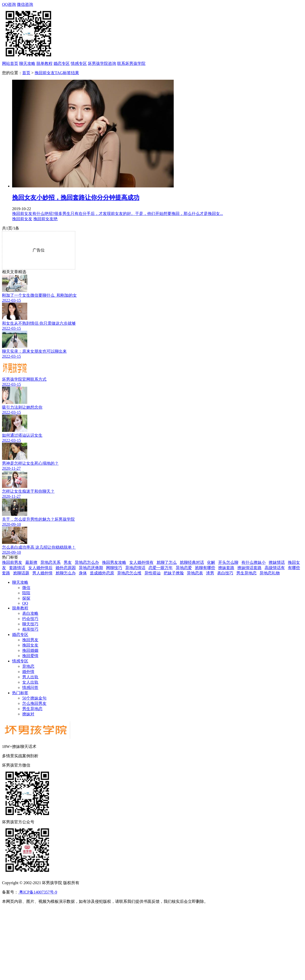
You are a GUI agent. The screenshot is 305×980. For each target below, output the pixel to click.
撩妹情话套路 (249, 568)
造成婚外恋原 (102, 573)
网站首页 (10, 63)
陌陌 (26, 593)
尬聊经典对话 (192, 562)
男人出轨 (30, 677)
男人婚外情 (42, 573)
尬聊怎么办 (66, 573)
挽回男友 (30, 640)
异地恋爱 (184, 568)
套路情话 (17, 568)
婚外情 (28, 672)
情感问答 (30, 688)
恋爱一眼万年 (161, 568)
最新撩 (31, 562)
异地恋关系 (50, 562)
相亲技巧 (30, 629)
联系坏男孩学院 (131, 63)
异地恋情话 (135, 568)
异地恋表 (195, 573)
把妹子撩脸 (174, 573)
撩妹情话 (277, 562)
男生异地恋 (246, 573)
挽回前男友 (12, 562)
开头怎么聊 (228, 562)
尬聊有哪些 (205, 568)
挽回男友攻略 (114, 562)
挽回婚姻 (30, 650)
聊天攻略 (27, 63)
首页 (26, 73)
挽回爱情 (30, 656)
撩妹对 (28, 714)
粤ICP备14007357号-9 (38, 892)
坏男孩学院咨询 (102, 63)
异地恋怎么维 (129, 573)
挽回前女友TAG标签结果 (57, 73)
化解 (211, 562)
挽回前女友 (22, 219)
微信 (26, 588)
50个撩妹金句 (34, 698)
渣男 (210, 573)
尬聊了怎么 (167, 562)
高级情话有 (275, 568)
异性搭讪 (152, 573)
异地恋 (28, 666)
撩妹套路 (226, 568)
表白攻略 (30, 613)
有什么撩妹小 (253, 562)
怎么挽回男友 (34, 703)
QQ (25, 603)
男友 (68, 562)
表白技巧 (225, 573)
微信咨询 (154, 32)
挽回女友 (30, 645)
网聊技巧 (114, 568)
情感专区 (79, 63)
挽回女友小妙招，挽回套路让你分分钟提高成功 (76, 198)
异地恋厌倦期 (91, 568)
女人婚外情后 (40, 568)
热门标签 (20, 693)
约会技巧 (30, 619)
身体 (83, 573)
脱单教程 (44, 63)
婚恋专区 (62, 63)
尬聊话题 (21, 573)
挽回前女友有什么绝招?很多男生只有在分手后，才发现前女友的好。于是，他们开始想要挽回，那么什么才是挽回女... (118, 214)
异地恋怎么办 (87, 562)
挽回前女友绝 (45, 219)
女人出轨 (30, 682)
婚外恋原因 (66, 568)
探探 (26, 598)
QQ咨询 (9, 4)
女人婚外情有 (141, 562)
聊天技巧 (30, 624)
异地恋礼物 (270, 573)
